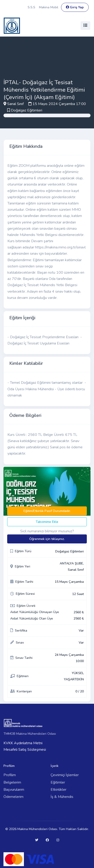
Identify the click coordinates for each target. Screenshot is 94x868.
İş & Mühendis (62, 797)
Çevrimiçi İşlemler (65, 775)
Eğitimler (58, 782)
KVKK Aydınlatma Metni (23, 743)
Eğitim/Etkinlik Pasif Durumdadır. (47, 511)
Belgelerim (12, 782)
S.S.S (31, 7)
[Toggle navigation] (85, 26)
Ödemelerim (13, 797)
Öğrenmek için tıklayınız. (47, 539)
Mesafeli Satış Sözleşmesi (25, 750)
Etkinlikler (58, 790)
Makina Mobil (49, 7)
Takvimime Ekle (47, 522)
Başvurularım (14, 790)
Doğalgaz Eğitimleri (27, 110)
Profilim (10, 775)
